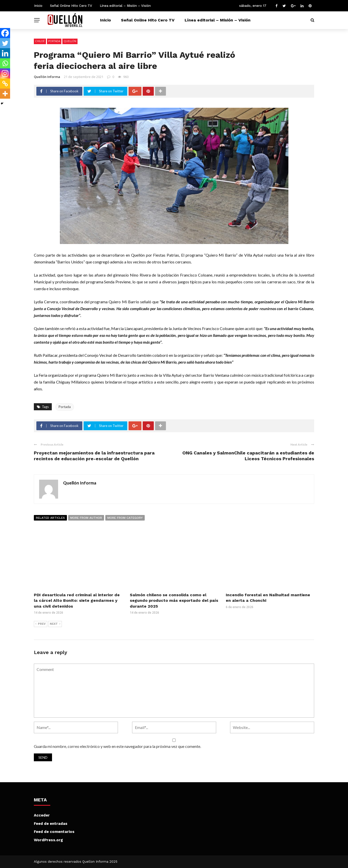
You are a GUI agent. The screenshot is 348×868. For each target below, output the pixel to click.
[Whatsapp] (5, 63)
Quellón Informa (47, 77)
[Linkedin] (5, 53)
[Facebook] (5, 33)
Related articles (50, 518)
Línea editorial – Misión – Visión (125, 6)
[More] (5, 94)
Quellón (70, 41)
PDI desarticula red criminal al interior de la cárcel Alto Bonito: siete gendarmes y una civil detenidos (77, 601)
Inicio (38, 6)
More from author (86, 518)
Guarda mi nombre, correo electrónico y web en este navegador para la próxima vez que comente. (117, 746)
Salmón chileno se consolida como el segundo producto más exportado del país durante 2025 (174, 601)
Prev (41, 624)
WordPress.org (48, 840)
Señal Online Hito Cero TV (71, 6)
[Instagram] (5, 73)
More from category (125, 518)
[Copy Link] (5, 84)
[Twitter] (5, 43)
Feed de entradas (51, 824)
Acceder (42, 815)
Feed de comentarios (54, 832)
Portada (54, 41)
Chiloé (40, 41)
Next (55, 624)
